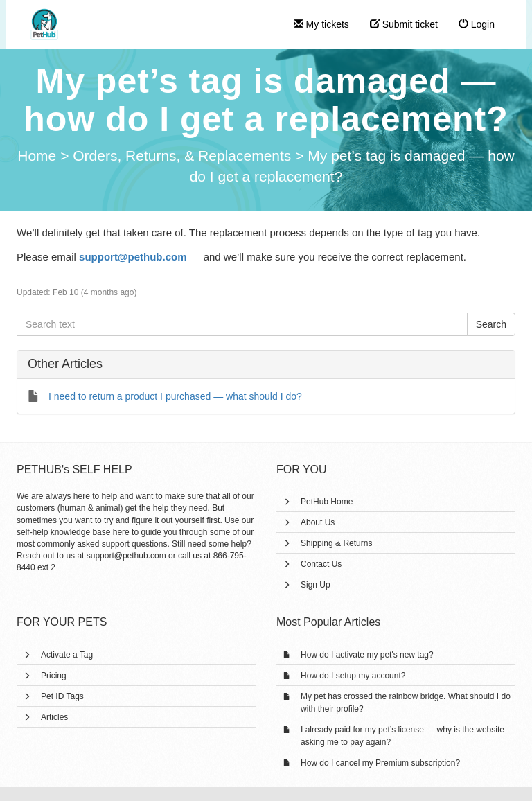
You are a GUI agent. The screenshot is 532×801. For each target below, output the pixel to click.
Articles (54, 717)
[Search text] (242, 324)
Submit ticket (404, 24)
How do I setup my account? (353, 676)
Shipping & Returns (336, 543)
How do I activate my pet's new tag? (367, 655)
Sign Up (316, 585)
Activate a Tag (67, 655)
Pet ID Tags (62, 696)
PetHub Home (327, 502)
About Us (318, 522)
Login (477, 24)
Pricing (54, 676)
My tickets (321, 24)
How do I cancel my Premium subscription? (380, 763)
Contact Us (321, 564)
